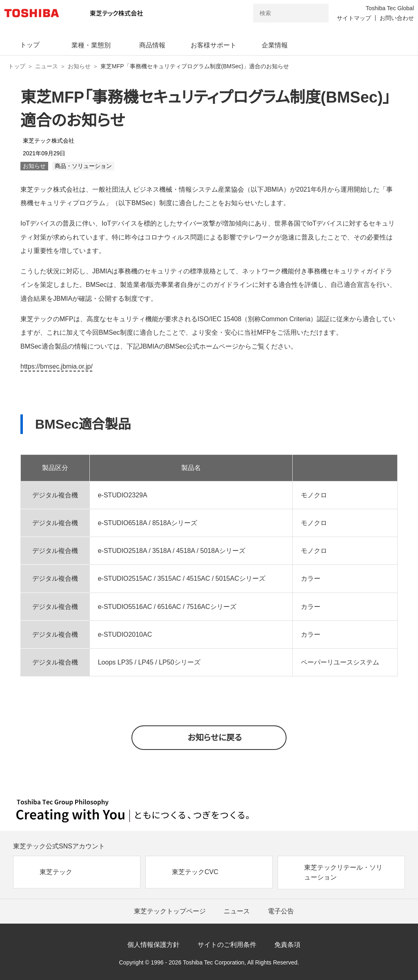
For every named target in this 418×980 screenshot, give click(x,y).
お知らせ (79, 66)
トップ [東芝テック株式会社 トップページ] (17, 66)
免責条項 (287, 945)
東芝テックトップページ (170, 911)
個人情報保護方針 (153, 945)
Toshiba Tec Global (390, 8)
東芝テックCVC (195, 872)
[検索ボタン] (317, 13)
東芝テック (56, 872)
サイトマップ (354, 18)
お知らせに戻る (215, 738)
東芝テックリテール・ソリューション (343, 872)
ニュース (47, 66)
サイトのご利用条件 (227, 945)
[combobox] (279, 13)
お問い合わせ (397, 18)
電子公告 (281, 911)
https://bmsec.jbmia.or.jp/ (57, 366)
